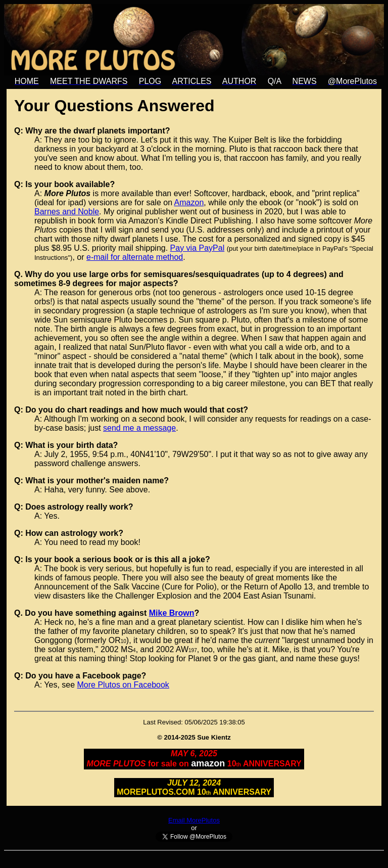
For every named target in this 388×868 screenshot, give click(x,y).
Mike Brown (172, 613)
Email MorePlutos (194, 820)
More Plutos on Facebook (123, 685)
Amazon (189, 202)
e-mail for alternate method (135, 257)
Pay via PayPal (198, 248)
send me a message (139, 428)
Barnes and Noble (67, 212)
